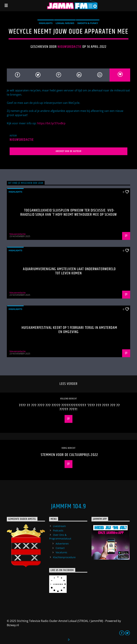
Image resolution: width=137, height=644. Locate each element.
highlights (46, 23)
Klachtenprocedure (64, 557)
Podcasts (58, 530)
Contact (60, 548)
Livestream (59, 526)
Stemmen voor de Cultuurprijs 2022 (69, 455)
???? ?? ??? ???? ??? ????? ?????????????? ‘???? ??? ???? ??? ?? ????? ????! (69, 408)
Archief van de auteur (68, 151)
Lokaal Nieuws (65, 23)
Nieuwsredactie (70, 47)
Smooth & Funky (88, 23)
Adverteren (62, 544)
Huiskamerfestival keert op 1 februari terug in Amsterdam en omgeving (69, 330)
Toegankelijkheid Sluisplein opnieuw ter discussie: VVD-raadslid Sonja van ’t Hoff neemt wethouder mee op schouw (68, 212)
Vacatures (61, 552)
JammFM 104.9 (68, 507)
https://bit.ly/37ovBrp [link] (51, 123)
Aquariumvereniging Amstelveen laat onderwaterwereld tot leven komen (69, 271)
